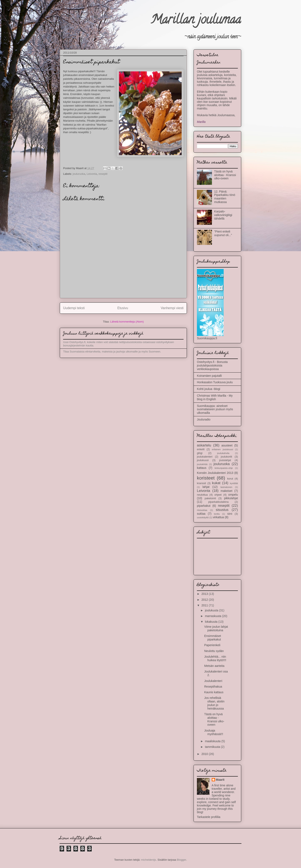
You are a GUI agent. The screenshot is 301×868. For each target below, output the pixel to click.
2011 (205, 605)
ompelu (233, 495)
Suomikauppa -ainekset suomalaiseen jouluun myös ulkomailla (215, 409)
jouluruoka (79, 174)
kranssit (201, 483)
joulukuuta (212, 610)
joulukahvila (223, 453)
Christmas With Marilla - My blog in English (215, 397)
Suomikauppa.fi (207, 338)
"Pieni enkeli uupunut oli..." (223, 233)
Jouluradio (204, 419)
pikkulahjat (231, 498)
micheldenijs (149, 860)
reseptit (103, 174)
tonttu (217, 514)
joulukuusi (203, 460)
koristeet (206, 478)
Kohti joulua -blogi (209, 389)
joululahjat (225, 460)
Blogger (181, 860)
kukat (216, 483)
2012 (205, 600)
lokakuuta (212, 622)
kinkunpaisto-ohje (224, 468)
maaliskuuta (213, 741)
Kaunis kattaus (214, 692)
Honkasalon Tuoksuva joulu (215, 382)
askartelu (204, 445)
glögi (200, 453)
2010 (205, 754)
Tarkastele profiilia (209, 817)
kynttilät (234, 483)
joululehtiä (202, 464)
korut (230, 479)
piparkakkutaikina (218, 502)
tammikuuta (213, 747)
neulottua (202, 495)
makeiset (227, 491)
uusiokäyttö (203, 517)
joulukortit (226, 457)
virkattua (219, 517)
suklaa (201, 514)
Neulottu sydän (214, 651)
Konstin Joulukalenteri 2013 (215, 473)
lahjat (206, 487)
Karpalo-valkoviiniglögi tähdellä (223, 215)
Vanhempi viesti (172, 308)
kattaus (202, 468)
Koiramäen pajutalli (209, 376)
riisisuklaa (202, 510)
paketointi (210, 498)
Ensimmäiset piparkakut (213, 638)
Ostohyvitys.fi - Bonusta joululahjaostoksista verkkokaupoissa (212, 365)
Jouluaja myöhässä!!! (214, 732)
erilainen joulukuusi (222, 449)
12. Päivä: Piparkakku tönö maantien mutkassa (225, 197)
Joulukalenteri (213, 681)
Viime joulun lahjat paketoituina (216, 628)
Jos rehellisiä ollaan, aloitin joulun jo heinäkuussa (214, 703)
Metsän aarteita (214, 666)
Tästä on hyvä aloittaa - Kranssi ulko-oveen (225, 175)
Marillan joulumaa (196, 21)
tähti (230, 514)
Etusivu (123, 308)
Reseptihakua (213, 687)
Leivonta (92, 174)
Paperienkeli (212, 645)
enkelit (201, 449)
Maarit (220, 780)
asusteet (227, 445)
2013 (205, 594)
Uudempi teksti (74, 308)
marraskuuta (213, 616)
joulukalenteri (205, 457)
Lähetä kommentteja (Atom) (127, 322)
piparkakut (204, 506)
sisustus (222, 510)
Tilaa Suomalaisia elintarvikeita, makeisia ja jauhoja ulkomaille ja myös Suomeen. (112, 352)
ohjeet (218, 495)
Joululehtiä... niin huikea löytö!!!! (215, 658)
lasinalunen (226, 487)
